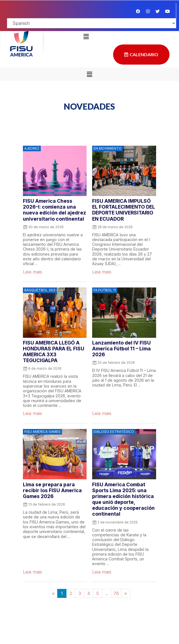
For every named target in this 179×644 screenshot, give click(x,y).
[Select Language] (92, 23)
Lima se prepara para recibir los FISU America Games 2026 (52, 490)
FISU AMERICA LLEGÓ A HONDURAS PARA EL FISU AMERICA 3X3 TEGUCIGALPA (54, 352)
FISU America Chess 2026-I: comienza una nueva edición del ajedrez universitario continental (54, 210)
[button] (86, 36)
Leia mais (33, 272)
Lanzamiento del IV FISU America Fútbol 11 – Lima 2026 (121, 349)
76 (116, 593)
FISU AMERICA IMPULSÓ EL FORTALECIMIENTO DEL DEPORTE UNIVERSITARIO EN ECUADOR (124, 210)
